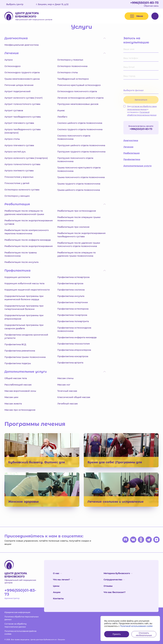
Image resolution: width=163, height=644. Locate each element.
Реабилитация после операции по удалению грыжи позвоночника (77, 254)
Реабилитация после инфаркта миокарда (28, 240)
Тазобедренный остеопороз (73, 79)
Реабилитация (132, 153)
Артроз (9, 60)
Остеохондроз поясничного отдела (77, 91)
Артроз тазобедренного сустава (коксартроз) (22, 131)
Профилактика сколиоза (71, 290)
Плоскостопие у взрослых (19, 177)
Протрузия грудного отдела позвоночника (81, 152)
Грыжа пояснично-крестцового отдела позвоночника (79, 169)
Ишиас (61, 110)
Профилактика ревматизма (20, 351)
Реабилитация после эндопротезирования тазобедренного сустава (81, 235)
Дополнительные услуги (137, 166)
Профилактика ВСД (15, 344)
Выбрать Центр (17, 4)
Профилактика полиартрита (73, 321)
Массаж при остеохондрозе (20, 410)
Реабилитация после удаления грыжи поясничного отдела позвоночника (79, 245)
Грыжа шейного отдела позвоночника (79, 190)
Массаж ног (64, 385)
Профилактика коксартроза (73, 356)
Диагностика (131, 140)
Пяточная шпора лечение (19, 85)
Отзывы (108, 586)
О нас (57, 573)
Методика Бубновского (118, 573)
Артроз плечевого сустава (19, 145)
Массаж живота (13, 404)
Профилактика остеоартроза (73, 277)
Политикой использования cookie (136, 626)
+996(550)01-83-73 (144, 3)
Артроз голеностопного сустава (22, 164)
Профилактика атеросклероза (74, 350)
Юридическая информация (17, 612)
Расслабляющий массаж (18, 385)
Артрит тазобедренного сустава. (23, 117)
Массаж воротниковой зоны (20, 391)
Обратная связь (151, 6)
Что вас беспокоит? (115, 592)
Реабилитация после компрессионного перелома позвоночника (27, 232)
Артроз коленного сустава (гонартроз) (26, 158)
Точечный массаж (67, 391)
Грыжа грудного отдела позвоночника (79, 184)
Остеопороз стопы (68, 72)
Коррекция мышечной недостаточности (27, 290)
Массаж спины (65, 378)
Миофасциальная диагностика (22, 45)
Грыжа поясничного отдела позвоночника (81, 177)
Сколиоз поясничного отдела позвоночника (74, 137)
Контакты (58, 599)
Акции (57, 592)
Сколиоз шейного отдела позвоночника (80, 123)
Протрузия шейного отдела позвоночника (81, 145)
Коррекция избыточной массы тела (24, 283)
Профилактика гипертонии (73, 302)
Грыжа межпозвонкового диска (22, 79)
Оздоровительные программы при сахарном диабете (24, 327)
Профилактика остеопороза (73, 309)
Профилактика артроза (70, 283)
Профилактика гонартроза (72, 315)
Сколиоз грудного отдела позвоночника (80, 129)
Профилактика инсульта (71, 296)
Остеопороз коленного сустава (22, 190)
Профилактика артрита (70, 363)
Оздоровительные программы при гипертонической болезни (24, 307)
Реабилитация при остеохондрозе (77, 211)
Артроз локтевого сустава (19, 171)
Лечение (128, 147)
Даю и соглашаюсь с (140, 111)
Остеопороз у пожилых (70, 60)
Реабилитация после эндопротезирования (29, 246)
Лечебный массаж (68, 404)
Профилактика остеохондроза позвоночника (74, 329)
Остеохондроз (13, 66)
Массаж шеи (11, 397)
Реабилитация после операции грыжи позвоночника (79, 219)
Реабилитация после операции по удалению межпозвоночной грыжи (24, 212)
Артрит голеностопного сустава (22, 104)
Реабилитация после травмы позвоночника (21, 254)
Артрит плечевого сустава (19, 123)
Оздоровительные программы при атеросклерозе (24, 317)
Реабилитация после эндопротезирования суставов (29, 222)
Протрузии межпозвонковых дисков (78, 104)
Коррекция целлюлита (17, 277)
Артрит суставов (14, 110)
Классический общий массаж (74, 397)
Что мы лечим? (63, 580)
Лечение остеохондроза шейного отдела (80, 98)
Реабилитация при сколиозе (73, 227)
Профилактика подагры (18, 363)
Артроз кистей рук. (15, 152)
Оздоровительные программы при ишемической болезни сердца (24, 298)
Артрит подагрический (17, 91)
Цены (56, 586)
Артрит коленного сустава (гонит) (24, 98)
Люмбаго (62, 117)
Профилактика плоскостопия (74, 344)
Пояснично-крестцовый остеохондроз (79, 85)
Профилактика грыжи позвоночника (25, 357)
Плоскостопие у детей (17, 183)
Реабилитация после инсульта (21, 262)
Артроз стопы (12, 139)
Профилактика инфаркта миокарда (77, 337)
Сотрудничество (114, 580)
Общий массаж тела (16, 378)
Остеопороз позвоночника (72, 66)
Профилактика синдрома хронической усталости (26, 336)
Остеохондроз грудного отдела (22, 72)
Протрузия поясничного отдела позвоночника (75, 160)
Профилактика (132, 159)
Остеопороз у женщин (17, 196)
